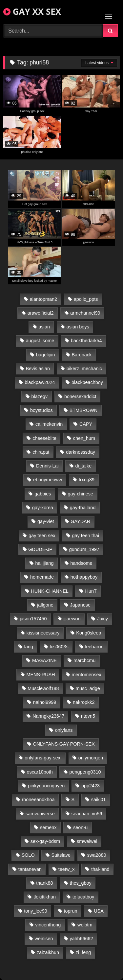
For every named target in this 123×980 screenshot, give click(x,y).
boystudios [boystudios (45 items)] (41, 410)
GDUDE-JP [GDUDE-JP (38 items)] (40, 549)
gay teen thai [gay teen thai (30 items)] (86, 536)
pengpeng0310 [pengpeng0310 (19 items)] (85, 772)
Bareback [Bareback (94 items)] (82, 355)
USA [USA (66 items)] (99, 911)
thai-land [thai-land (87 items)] (100, 869)
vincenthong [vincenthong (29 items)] (48, 925)
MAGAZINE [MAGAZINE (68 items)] (44, 660)
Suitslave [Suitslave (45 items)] (61, 855)
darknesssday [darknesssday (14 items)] (81, 452)
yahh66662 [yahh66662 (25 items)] (81, 939)
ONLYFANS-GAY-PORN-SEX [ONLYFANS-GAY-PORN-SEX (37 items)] (64, 744)
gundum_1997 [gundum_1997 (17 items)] (84, 549)
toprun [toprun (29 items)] (71, 911)
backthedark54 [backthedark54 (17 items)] (86, 341)
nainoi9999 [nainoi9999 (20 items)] (45, 702)
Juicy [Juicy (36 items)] (102, 619)
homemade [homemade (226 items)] (42, 577)
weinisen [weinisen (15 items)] (44, 939)
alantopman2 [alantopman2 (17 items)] (43, 299)
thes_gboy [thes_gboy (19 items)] (80, 883)
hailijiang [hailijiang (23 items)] (45, 563)
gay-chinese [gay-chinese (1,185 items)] (80, 494)
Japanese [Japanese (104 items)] (80, 605)
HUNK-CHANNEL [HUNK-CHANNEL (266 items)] (50, 591)
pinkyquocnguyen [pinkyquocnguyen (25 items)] (46, 786)
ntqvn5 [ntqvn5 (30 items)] (88, 716)
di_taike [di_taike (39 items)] (84, 466)
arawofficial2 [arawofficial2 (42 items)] (41, 313)
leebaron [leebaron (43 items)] (94, 647)
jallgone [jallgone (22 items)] (45, 605)
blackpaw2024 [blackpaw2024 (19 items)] (40, 382)
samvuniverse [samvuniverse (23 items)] (40, 814)
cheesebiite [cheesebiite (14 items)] (44, 438)
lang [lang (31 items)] (29, 647)
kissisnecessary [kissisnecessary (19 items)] (43, 633)
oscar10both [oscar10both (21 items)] (40, 772)
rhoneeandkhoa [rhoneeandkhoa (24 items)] (38, 800)
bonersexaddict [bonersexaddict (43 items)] (80, 396)
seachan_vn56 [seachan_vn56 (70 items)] (87, 814)
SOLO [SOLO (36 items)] (28, 855)
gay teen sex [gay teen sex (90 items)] (42, 536)
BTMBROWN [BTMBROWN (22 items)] (84, 410)
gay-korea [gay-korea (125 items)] (43, 508)
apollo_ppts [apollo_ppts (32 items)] (86, 299)
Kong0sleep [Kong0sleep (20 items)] (89, 633)
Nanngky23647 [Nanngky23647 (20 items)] (48, 716)
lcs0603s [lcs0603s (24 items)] (59, 647)
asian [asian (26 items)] (44, 327)
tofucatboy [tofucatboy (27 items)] (83, 897)
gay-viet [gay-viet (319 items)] (46, 521)
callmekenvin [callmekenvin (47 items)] (49, 424)
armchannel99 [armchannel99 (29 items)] (85, 313)
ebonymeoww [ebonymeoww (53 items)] (48, 480)
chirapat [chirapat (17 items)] (41, 452)
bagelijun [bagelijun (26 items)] (46, 355)
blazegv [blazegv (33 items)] (40, 396)
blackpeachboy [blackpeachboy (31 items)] (87, 382)
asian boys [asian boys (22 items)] (78, 327)
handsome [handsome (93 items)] (81, 563)
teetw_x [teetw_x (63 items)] (67, 869)
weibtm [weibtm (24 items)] (85, 925)
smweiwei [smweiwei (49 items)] (87, 841)
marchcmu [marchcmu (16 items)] (84, 660)
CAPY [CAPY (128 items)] (86, 424)
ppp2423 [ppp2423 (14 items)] (91, 786)
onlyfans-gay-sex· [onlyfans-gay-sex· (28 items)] (43, 758)
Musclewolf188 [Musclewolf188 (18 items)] (43, 688)
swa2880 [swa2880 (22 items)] (97, 855)
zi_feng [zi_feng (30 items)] (83, 952)
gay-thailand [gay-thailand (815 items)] (83, 508)
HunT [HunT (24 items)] (91, 591)
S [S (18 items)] (73, 800)
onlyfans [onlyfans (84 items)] (64, 730)
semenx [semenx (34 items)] (48, 827)
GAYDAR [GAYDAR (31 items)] (80, 521)
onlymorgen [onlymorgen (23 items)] (91, 758)
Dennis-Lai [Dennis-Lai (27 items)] (47, 466)
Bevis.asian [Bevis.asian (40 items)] (38, 369)
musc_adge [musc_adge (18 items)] (88, 688)
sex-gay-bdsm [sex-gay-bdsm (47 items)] (45, 841)
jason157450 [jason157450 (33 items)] (33, 619)
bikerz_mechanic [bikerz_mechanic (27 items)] (84, 369)
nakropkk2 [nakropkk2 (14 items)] (84, 702)
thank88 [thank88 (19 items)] (44, 883)
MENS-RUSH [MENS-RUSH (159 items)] (41, 675)
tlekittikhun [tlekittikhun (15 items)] (45, 897)
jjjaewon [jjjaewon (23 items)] (72, 619)
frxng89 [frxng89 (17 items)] (87, 480)
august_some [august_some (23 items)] (40, 341)
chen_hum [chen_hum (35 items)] (84, 438)
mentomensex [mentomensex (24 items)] (86, 675)
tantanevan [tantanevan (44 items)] (30, 869)
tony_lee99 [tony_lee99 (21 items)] (35, 911)
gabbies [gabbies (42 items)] (43, 494)
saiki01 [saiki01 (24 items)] (99, 800)
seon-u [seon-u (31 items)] (80, 827)
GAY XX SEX (32, 12)
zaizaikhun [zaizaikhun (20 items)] (48, 952)
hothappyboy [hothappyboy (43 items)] (84, 577)
